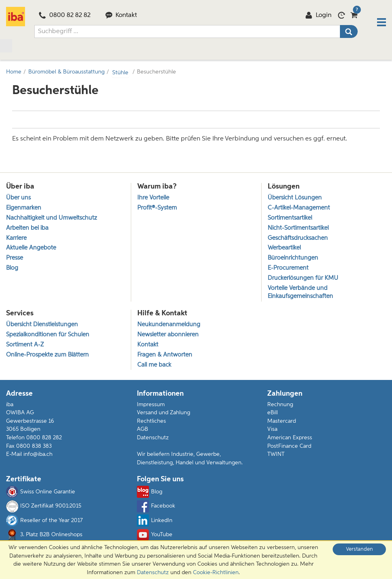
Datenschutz (153, 440)
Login (318, 17)
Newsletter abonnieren (168, 336)
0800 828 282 (44, 440)
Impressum (151, 407)
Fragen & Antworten (165, 357)
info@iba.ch (38, 457)
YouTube (155, 537)
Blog (150, 494)
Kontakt (121, 17)
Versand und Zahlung (164, 415)
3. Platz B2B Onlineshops (44, 537)
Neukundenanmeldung (169, 326)
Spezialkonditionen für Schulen (48, 336)
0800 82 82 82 (65, 17)
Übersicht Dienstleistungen (42, 326)
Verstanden (360, 549)
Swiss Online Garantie (41, 494)
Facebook (156, 508)
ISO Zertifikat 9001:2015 (44, 508)
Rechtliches (151, 423)
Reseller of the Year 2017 (44, 523)
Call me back (154, 367)
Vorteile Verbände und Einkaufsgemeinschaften (300, 293)
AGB (143, 432)
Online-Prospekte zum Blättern (47, 357)
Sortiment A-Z (25, 347)
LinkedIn (155, 523)
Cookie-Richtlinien (216, 573)
